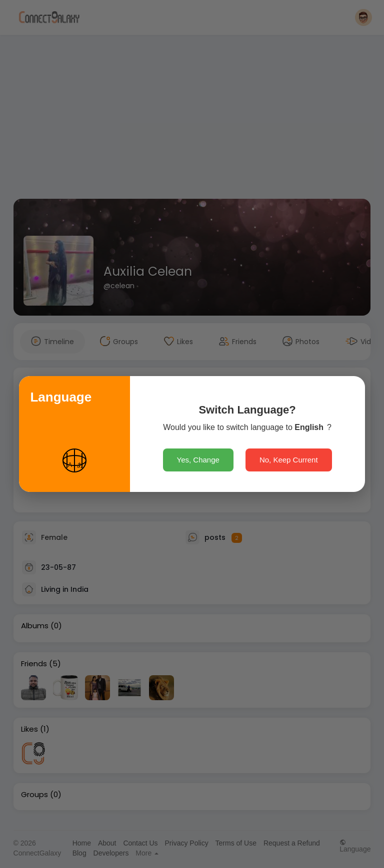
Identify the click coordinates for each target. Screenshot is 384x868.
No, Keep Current (289, 460)
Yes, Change (198, 460)
